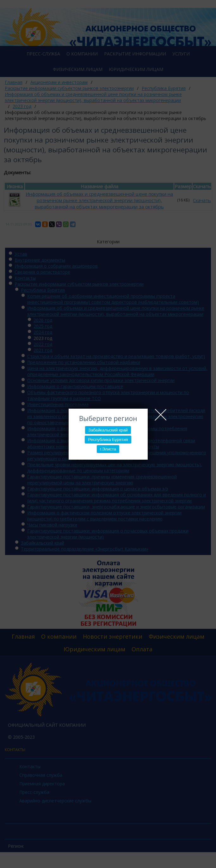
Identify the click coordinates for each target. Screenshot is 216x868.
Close (161, 415)
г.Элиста (108, 449)
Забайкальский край (108, 430)
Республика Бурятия (108, 440)
